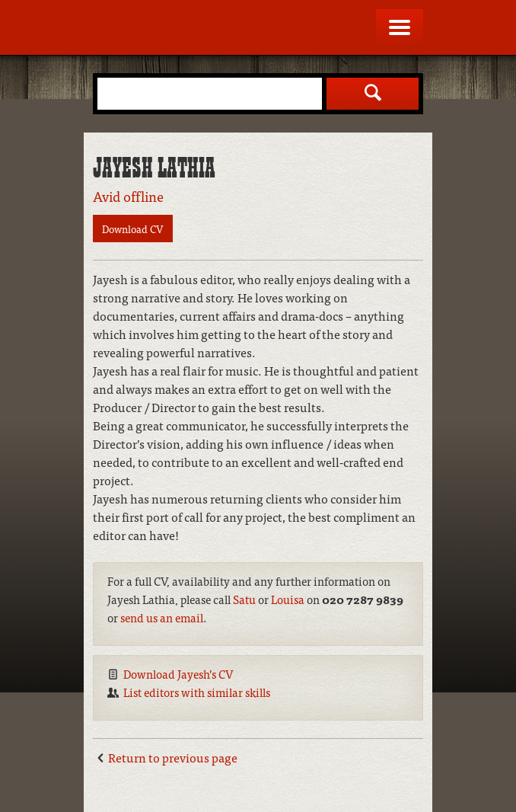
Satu (244, 599)
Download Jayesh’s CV (178, 674)
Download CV (133, 229)
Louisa (288, 599)
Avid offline (128, 196)
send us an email (162, 617)
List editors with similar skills (197, 692)
